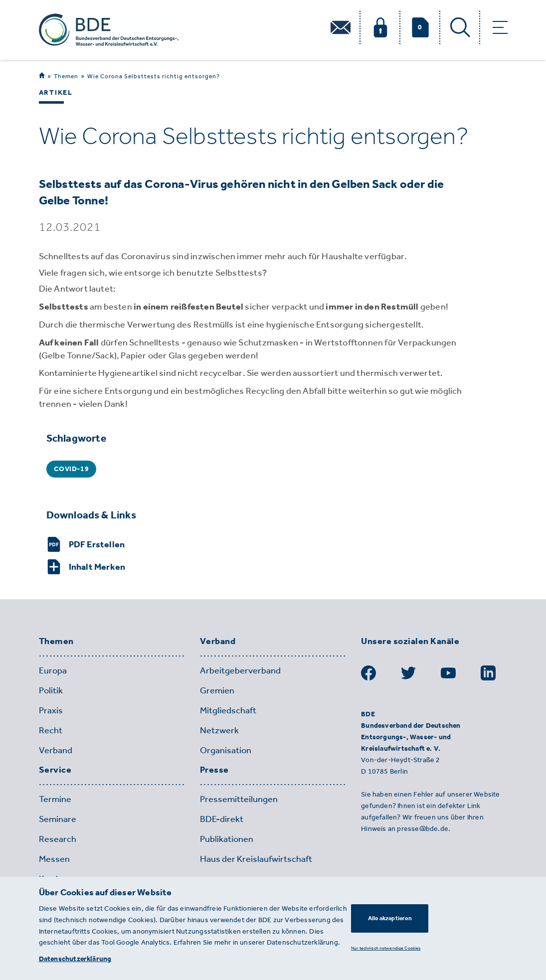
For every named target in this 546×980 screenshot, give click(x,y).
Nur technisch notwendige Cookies (386, 948)
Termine (55, 799)
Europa (53, 670)
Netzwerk (219, 730)
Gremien (217, 690)
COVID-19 (72, 469)
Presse (214, 770)
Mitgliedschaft (228, 710)
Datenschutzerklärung (75, 959)
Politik (51, 690)
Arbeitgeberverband (240, 670)
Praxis (51, 710)
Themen (66, 76)
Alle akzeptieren (390, 918)
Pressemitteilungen (239, 799)
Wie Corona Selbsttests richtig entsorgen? (154, 76)
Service (55, 770)
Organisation (226, 750)
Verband (56, 750)
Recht (51, 730)
